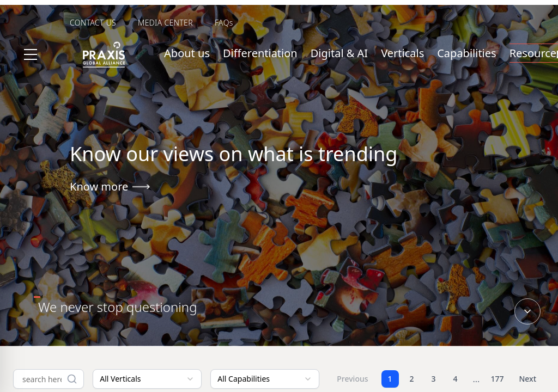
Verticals (402, 53)
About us (187, 53)
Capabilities (466, 53)
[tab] (118, 307)
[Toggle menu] (31, 54)
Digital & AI (339, 53)
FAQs (224, 23)
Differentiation (260, 53)
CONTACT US (93, 23)
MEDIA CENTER (165, 23)
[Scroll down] (527, 311)
